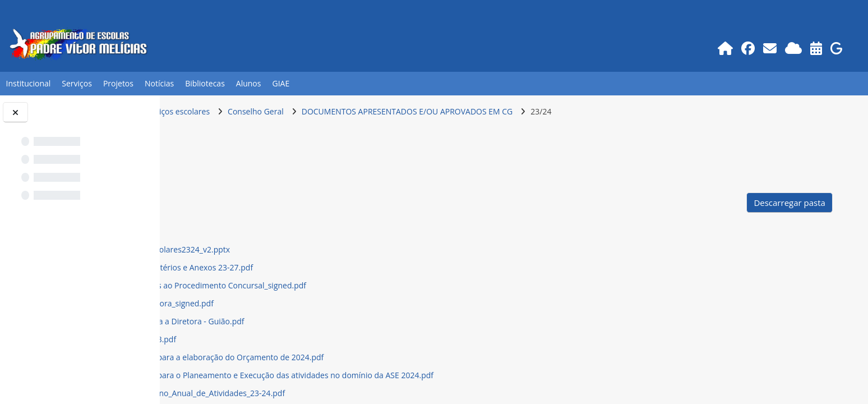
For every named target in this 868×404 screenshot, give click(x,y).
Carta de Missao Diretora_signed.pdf (294, 303)
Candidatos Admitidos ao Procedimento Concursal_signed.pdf (340, 285)
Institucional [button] (28, 83)
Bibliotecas (205, 83)
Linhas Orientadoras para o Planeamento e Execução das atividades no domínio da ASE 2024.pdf (404, 375)
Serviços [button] (77, 83)
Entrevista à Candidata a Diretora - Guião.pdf (309, 321)
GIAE (281, 83)
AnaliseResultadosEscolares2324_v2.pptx (302, 249)
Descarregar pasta (791, 203)
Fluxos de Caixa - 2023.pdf (275, 339)
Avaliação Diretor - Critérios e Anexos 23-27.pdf (314, 267)
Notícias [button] (159, 83)
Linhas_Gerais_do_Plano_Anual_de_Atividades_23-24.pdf (330, 393)
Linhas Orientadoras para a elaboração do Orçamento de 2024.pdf (349, 357)
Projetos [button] (118, 83)
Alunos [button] (249, 83)
